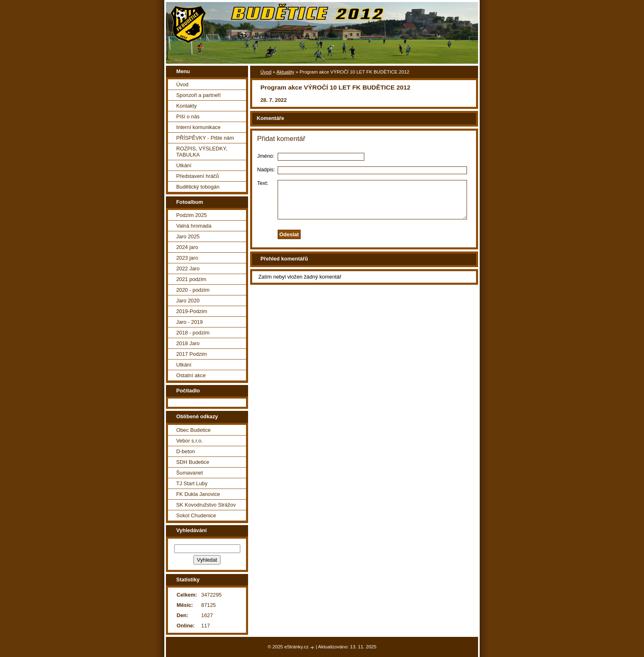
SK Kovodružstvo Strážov (206, 505)
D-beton (186, 451)
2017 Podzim (192, 354)
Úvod (266, 72)
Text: (263, 183)
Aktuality (285, 72)
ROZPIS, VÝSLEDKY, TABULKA (202, 152)
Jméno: (266, 156)
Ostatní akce (191, 375)
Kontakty (186, 106)
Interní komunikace (198, 127)
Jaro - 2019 (190, 322)
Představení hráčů (198, 176)
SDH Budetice (193, 462)
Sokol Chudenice (196, 515)
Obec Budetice (193, 430)
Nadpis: (266, 169)
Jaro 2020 (188, 301)
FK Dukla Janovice (198, 494)
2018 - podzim (193, 333)
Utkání (184, 165)
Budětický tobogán (198, 187)
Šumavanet (190, 473)
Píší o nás (188, 116)
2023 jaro (187, 258)
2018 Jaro (188, 343)
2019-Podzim (192, 311)
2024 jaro (187, 247)
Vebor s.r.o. (190, 441)
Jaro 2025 (188, 236)
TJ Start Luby (192, 483)
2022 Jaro (188, 269)
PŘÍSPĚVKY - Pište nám (205, 138)
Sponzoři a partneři (198, 95)
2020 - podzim (193, 290)
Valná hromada (194, 226)
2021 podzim (191, 279)
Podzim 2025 (192, 215)
